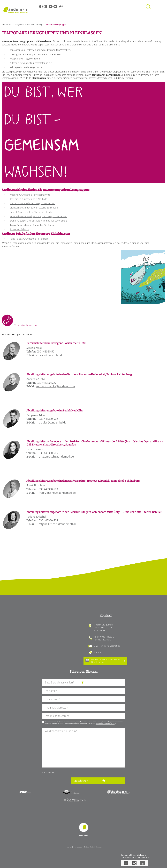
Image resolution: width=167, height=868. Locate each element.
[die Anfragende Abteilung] (83, 683)
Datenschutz (89, 847)
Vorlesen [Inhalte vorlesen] (61, 7)
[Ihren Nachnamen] (83, 691)
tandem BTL (7, 25)
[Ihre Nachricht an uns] (83, 748)
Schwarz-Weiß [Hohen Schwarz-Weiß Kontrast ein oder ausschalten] (41, 7)
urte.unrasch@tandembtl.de (56, 457)
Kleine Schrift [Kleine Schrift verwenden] (51, 7)
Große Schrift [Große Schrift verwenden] (55, 7)
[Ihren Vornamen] (83, 699)
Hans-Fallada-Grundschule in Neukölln (29, 239)
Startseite (15, 10)
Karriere (98, 652)
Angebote (19, 25)
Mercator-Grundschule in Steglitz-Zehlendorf (32, 203)
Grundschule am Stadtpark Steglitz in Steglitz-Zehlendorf (38, 216)
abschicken (81, 781)
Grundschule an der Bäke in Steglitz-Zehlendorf (34, 208)
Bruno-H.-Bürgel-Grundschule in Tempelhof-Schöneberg (38, 221)
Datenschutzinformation (105, 724)
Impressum (78, 847)
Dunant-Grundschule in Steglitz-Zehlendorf (31, 212)
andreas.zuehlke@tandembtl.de (55, 386)
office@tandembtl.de (110, 646)
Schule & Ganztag (34, 25)
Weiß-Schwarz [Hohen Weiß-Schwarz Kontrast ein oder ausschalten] (45, 7)
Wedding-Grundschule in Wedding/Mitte (30, 195)
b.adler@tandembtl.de (53, 423)
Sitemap (99, 847)
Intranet (68, 847)
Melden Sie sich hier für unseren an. (106, 661)
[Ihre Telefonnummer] (83, 716)
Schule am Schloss (19, 229)
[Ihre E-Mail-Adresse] (83, 707)
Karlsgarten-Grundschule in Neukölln (28, 199)
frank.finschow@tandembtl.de (57, 493)
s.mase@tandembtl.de (49, 355)
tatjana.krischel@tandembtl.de (58, 524)
